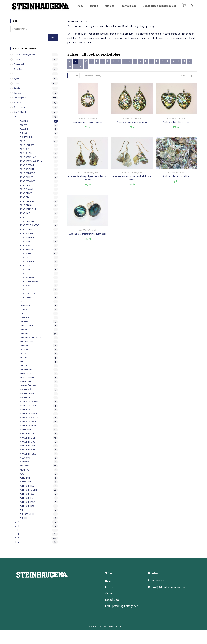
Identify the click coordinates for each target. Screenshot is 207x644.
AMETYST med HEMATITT (31, 352)
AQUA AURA (25, 424)
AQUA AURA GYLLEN (29, 432)
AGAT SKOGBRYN (28, 292)
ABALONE (85, 133)
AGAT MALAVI (26, 248)
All (195, 90)
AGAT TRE (24, 304)
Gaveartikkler (20, 79)
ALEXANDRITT (26, 332)
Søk (53, 52)
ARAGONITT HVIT (27, 460)
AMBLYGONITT (26, 340)
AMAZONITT (25, 336)
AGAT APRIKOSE (27, 160)
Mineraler (18, 88)
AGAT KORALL (26, 244)
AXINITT (23, 524)
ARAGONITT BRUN (28, 452)
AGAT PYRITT (26, 280)
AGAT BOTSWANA (28, 172)
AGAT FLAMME (27, 204)
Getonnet (117, 641)
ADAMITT (24, 143)
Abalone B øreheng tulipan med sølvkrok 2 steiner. (88, 192)
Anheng (94, 133)
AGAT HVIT (25, 228)
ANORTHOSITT (26, 388)
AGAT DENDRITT (27, 184)
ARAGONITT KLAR (28, 464)
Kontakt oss (112, 614)
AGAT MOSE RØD (28, 260)
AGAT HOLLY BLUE (28, 224)
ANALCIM (24, 364)
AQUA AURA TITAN (28, 440)
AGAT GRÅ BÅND (28, 216)
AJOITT (23, 316)
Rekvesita (18, 107)
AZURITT (24, 532)
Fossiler (17, 74)
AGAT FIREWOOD (28, 196)
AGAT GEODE (26, 208)
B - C (17, 536)
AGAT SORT (25, 300)
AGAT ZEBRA (26, 312)
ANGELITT (24, 376)
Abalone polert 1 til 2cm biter (176, 191)
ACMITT (23, 140)
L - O (17, 548)
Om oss (109, 608)
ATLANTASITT (26, 484)
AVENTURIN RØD (27, 520)
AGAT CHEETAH (27, 180)
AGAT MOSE (25, 256)
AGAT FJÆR (25, 200)
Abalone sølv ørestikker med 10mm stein (88, 248)
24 (191, 90)
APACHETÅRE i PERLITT (30, 400)
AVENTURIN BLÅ (27, 500)
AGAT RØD (25, 288)
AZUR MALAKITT (27, 528)
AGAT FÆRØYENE (27, 188)
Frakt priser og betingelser (121, 620)
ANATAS (23, 372)
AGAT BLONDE (26, 167)
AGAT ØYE (25, 272)
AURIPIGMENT (26, 496)
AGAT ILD (24, 232)
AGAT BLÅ (25, 163)
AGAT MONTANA (27, 252)
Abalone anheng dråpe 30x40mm (132, 137)
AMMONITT (25, 360)
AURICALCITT (26, 492)
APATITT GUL (26, 412)
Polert (182, 187)
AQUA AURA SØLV (28, 436)
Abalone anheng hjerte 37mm (176, 137)
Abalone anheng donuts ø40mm (88, 137)
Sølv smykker (92, 187)
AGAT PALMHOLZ (28, 276)
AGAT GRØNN (26, 220)
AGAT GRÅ (25, 212)
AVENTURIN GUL (27, 508)
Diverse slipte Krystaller (24, 69)
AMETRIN (24, 344)
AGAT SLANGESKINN (29, 296)
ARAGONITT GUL (27, 456)
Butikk (109, 602)
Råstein (17, 103)
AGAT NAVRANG (27, 264)
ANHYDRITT (25, 380)
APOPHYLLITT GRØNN (29, 416)
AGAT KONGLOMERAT (30, 240)
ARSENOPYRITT (26, 472)
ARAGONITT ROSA (28, 468)
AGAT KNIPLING (27, 236)
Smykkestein (19, 122)
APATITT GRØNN (27, 408)
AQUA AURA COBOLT (29, 428)
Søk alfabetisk (20, 126)
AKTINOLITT (25, 320)
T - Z (17, 556)
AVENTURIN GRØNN (28, 504)
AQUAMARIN (25, 444)
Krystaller (18, 83)
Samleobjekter (20, 112)
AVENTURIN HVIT (27, 512)
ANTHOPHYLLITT (27, 392)
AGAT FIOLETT (26, 192)
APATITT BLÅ (26, 404)
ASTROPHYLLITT (27, 476)
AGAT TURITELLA (27, 308)
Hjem (108, 596)
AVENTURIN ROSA (27, 516)
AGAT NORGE (26, 268)
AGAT (22, 156)
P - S (17, 553)
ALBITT (23, 328)
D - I (17, 540)
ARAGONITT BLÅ (27, 448)
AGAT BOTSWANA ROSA (31, 176)
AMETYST (24, 348)
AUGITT (23, 488)
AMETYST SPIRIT (27, 356)
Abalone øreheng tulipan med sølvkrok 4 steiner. (132, 192)
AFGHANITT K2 (26, 151)
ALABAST (24, 324)
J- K (17, 544)
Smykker (18, 117)
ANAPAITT (24, 368)
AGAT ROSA (25, 284)
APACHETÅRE (26, 396)
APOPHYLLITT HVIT (28, 420)
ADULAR (23, 147)
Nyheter (17, 93)
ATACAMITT (25, 480)
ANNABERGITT (26, 384)
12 (188, 90)
